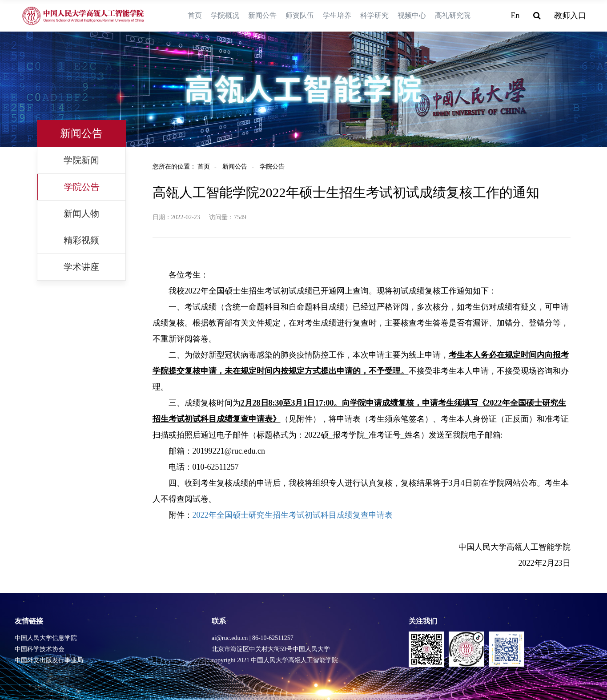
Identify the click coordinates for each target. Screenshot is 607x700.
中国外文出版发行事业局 (49, 660)
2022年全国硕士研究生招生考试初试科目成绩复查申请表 (293, 515)
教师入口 (570, 16)
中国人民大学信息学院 (46, 638)
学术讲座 (81, 267)
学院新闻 (81, 160)
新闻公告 (262, 15)
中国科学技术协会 (40, 649)
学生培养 (337, 15)
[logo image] (84, 16)
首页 (195, 15)
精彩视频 (81, 240)
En (515, 16)
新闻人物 (81, 213)
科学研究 (374, 15)
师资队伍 (300, 15)
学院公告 (82, 187)
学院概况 (225, 15)
